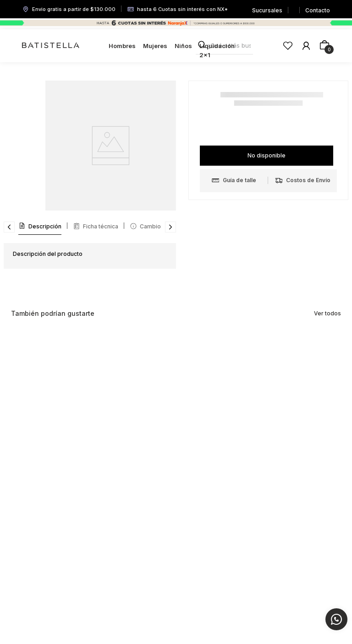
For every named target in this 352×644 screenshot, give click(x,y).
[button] (239, 180)
